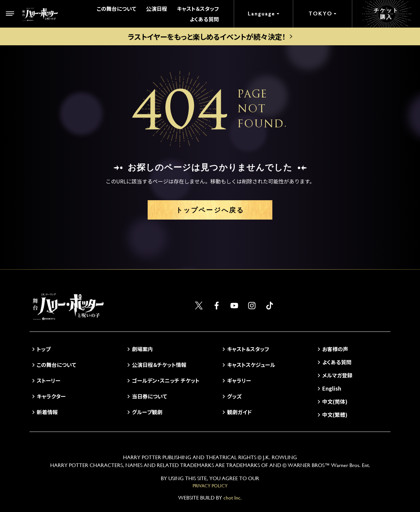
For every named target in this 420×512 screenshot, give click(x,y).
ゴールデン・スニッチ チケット (166, 380)
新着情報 (47, 412)
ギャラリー (239, 380)
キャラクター (51, 396)
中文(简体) (335, 401)
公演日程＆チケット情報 (159, 365)
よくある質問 (204, 19)
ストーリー (49, 380)
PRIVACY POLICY (210, 486)
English (332, 388)
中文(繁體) (335, 415)
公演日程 (157, 9)
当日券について (149, 396)
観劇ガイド (239, 412)
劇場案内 (142, 349)
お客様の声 (335, 349)
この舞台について (116, 9)
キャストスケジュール (251, 365)
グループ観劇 (147, 412)
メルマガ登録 (337, 375)
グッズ (234, 396)
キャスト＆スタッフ (198, 9)
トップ (44, 349)
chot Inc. (233, 498)
